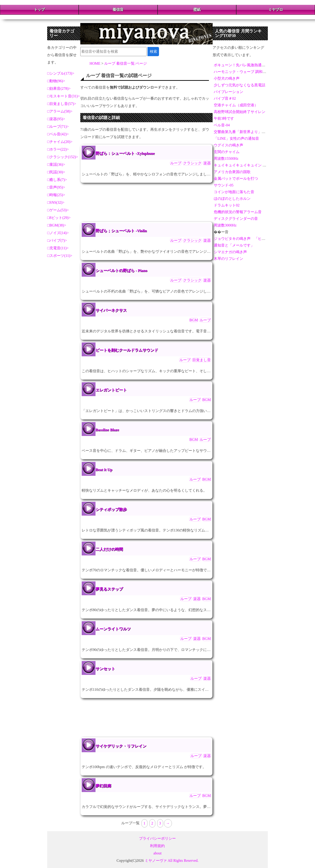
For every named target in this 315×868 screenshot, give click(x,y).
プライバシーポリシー (157, 838)
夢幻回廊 (103, 786)
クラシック (192, 163)
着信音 (118, 10)
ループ (176, 163)
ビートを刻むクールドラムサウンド (127, 350)
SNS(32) (56, 202)
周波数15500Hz (226, 158)
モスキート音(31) (64, 96)
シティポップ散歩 (111, 509)
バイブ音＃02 (225, 98)
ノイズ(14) (58, 233)
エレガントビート (111, 390)
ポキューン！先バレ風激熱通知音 (241, 65)
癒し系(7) (57, 180)
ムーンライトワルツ (113, 629)
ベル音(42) (58, 134)
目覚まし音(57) (62, 104)
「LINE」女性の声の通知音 (236, 138)
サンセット (105, 669)
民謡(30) (56, 172)
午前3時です (224, 118)
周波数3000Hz (225, 225)
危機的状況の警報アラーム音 (238, 212)
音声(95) (56, 187)
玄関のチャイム (227, 152)
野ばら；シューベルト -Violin (121, 231)
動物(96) (56, 81)
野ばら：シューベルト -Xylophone (125, 153)
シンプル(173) (61, 73)
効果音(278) (59, 89)
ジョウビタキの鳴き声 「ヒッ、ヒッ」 (247, 239)
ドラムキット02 (227, 205)
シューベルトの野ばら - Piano (121, 271)
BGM (194, 320)
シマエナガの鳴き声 (230, 252)
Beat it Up (104, 470)
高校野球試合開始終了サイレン (240, 112)
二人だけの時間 (109, 549)
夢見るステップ (109, 589)
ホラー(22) (58, 149)
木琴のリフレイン (228, 259)
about (158, 853)
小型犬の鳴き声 (227, 78)
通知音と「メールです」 (234, 245)
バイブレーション (228, 92)
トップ (39, 10)
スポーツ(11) (60, 256)
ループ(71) (58, 126)
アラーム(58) (60, 111)
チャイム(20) (60, 142)
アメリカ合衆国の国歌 (232, 172)
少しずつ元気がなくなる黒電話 (240, 85)
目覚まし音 (202, 360)
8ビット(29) (59, 218)
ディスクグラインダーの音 (236, 219)
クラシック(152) (63, 157)
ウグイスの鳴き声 (228, 145)
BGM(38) (57, 225)
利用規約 (157, 846)
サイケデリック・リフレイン (121, 746)
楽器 (207, 163)
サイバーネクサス (111, 310)
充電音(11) (58, 248)
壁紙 (197, 10)
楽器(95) (56, 119)
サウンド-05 (224, 185)
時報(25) (56, 195)
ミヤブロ (276, 10)
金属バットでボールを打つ (236, 179)
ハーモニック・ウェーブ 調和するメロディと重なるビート (262, 72)
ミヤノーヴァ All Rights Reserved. (172, 861)
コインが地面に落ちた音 (234, 192)
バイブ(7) (57, 240)
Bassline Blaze (107, 430)
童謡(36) (56, 164)
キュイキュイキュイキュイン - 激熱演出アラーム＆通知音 (261, 165)
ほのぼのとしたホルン (232, 199)
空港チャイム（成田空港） (236, 105)
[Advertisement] (146, 202)
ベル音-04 (222, 125)
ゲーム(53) (58, 210)
